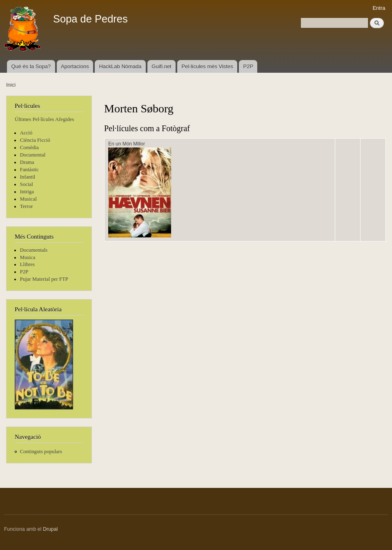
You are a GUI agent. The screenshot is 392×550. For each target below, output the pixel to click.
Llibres (27, 264)
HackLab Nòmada (120, 66)
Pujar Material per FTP (44, 279)
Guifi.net (161, 66)
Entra (379, 8)
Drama (27, 162)
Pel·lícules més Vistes (207, 66)
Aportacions (75, 66)
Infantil (28, 177)
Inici (11, 85)
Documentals (34, 250)
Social (27, 184)
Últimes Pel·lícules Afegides (44, 119)
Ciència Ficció (35, 140)
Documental (33, 155)
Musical (28, 199)
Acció (26, 133)
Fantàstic (29, 170)
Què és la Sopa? (31, 66)
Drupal (50, 529)
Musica (28, 257)
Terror (27, 206)
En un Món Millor (127, 144)
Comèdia (29, 148)
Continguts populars (41, 452)
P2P (248, 66)
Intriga (27, 192)
